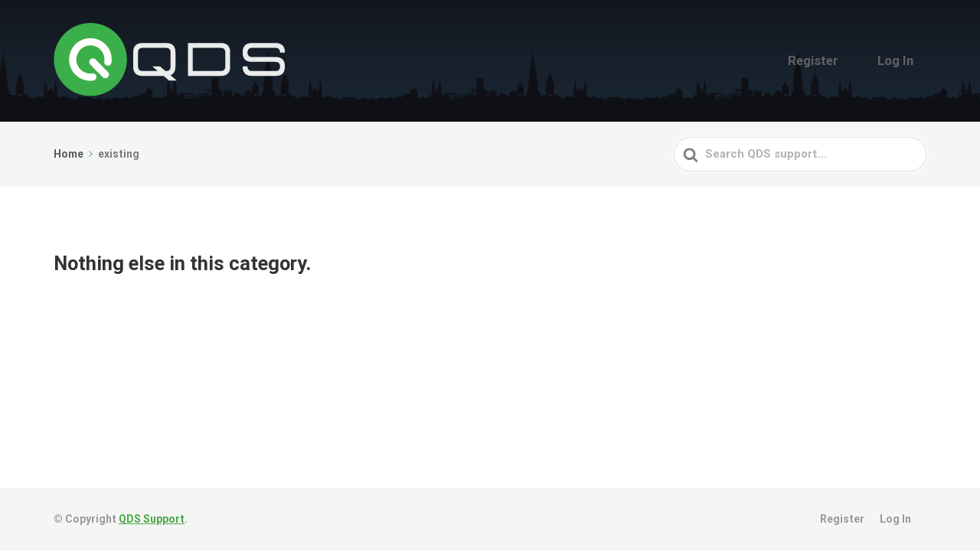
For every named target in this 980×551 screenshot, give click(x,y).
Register (838, 60)
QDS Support (152, 519)
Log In (903, 60)
